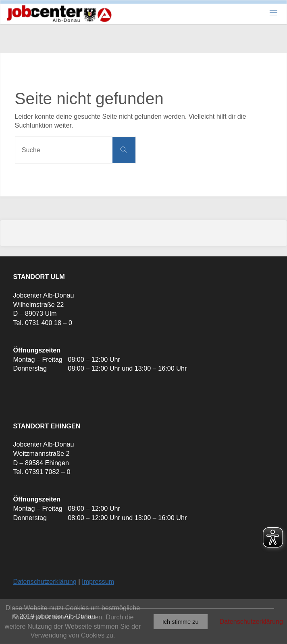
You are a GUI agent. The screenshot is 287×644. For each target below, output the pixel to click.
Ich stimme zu (181, 622)
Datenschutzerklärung (45, 581)
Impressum (98, 581)
